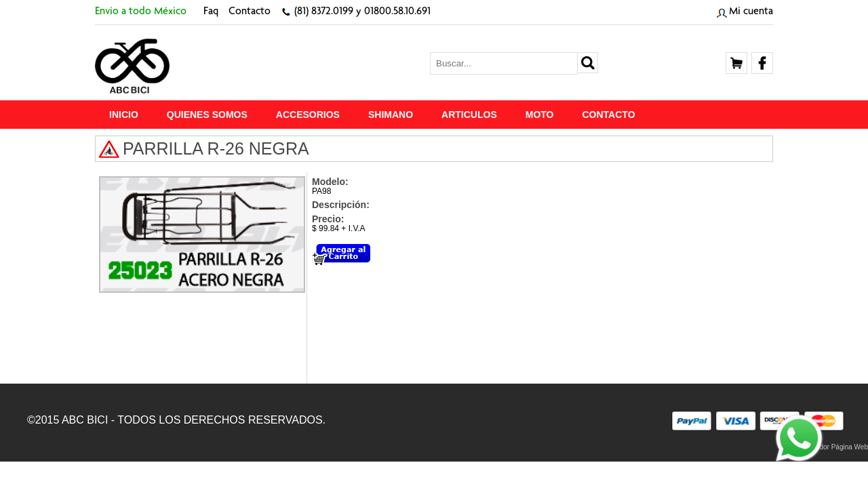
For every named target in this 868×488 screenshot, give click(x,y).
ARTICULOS (469, 115)
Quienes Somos (207, 115)
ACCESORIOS (308, 115)
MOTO (540, 115)
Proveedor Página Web (833, 447)
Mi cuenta (751, 12)
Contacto (250, 12)
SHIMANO (391, 115)
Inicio (124, 115)
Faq (211, 12)
